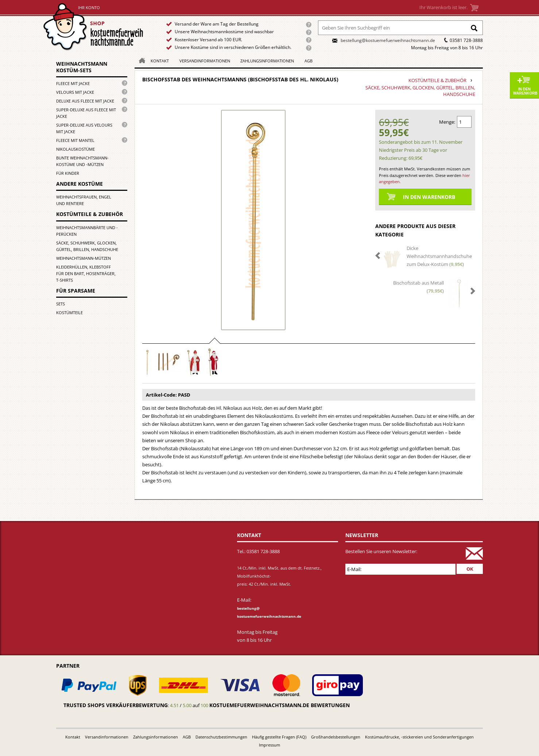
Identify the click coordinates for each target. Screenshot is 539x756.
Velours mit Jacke (75, 92)
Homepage (140, 60)
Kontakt (160, 61)
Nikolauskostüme (75, 149)
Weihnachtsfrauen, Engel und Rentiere (84, 200)
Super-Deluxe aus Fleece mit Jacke (86, 113)
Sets (61, 304)
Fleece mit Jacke (73, 83)
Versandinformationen (205, 61)
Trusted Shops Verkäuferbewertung (116, 705)
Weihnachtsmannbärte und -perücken (87, 231)
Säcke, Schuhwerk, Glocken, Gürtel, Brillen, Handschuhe (87, 246)
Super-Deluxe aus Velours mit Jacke (84, 128)
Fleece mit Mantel (75, 140)
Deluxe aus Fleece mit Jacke (85, 101)
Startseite (95, 27)
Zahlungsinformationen (267, 61)
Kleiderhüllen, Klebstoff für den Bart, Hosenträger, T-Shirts (86, 273)
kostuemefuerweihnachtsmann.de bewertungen (280, 705)
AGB (309, 61)
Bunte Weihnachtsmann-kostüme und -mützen (82, 161)
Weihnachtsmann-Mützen (84, 258)
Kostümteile (69, 313)
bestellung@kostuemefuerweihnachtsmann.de (388, 40)
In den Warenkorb (525, 91)
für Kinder (68, 173)
